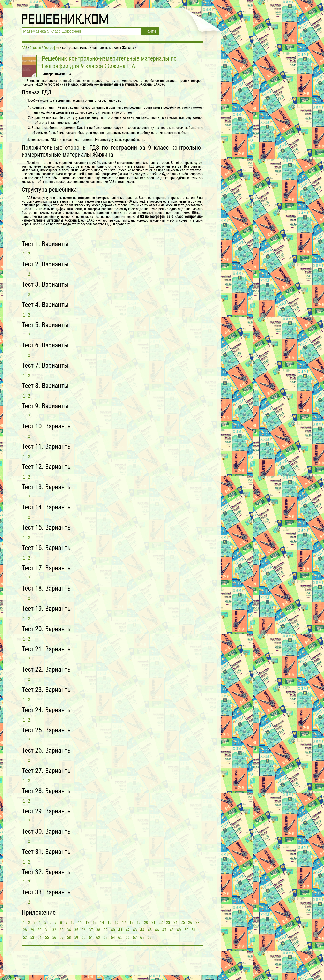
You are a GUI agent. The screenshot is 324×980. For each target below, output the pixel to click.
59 (76, 938)
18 (131, 922)
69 (150, 938)
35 (76, 930)
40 (113, 930)
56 (54, 938)
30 (39, 930)
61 (91, 938)
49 (179, 930)
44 (142, 930)
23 (168, 922)
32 (54, 930)
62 (98, 938)
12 (87, 922)
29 (32, 930)
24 (175, 922)
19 (139, 922)
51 (194, 930)
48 (172, 930)
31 (47, 930)
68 (142, 938)
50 (186, 930)
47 (164, 930)
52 (25, 938)
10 (73, 922)
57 (62, 938)
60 (84, 938)
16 (117, 922)
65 (120, 938)
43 (135, 930)
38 (98, 930)
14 (102, 922)
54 (39, 938)
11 (80, 922)
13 (95, 922)
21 (153, 922)
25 (183, 922)
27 (197, 922)
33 (62, 930)
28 (25, 930)
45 (150, 930)
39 (106, 930)
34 (69, 930)
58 (69, 938)
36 (84, 930)
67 (135, 938)
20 (146, 922)
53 (32, 938)
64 (113, 938)
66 (128, 938)
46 (157, 930)
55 (47, 938)
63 (106, 938)
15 (109, 922)
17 (124, 922)
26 (190, 922)
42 (128, 930)
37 (91, 930)
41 (120, 930)
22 (161, 922)
